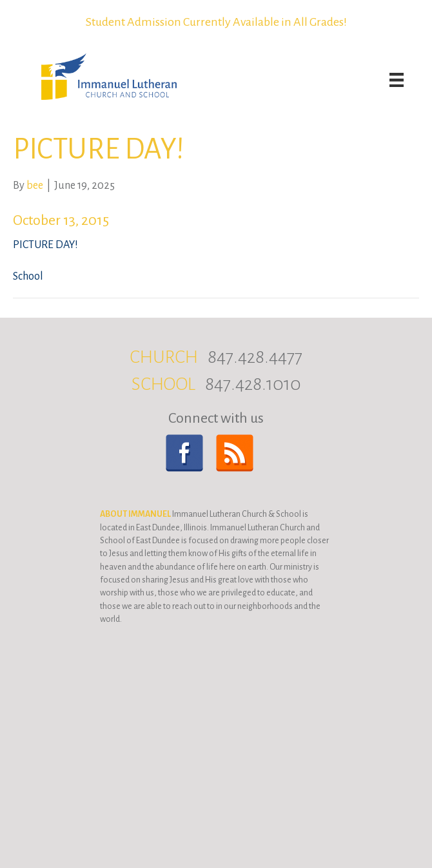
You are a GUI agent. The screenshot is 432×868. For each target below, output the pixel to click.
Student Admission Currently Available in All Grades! (216, 22)
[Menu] (397, 80)
